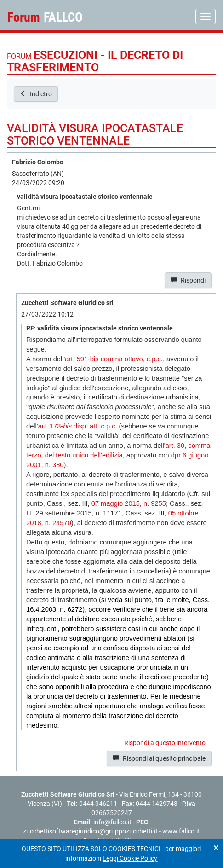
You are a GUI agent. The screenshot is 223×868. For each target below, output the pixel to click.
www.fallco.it (181, 831)
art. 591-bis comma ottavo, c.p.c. (114, 359)
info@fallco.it (112, 822)
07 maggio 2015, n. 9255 (129, 503)
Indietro (36, 94)
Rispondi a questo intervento (165, 743)
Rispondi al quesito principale (159, 758)
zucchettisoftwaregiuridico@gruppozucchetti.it (90, 831)
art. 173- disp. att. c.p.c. (78, 426)
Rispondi (188, 280)
